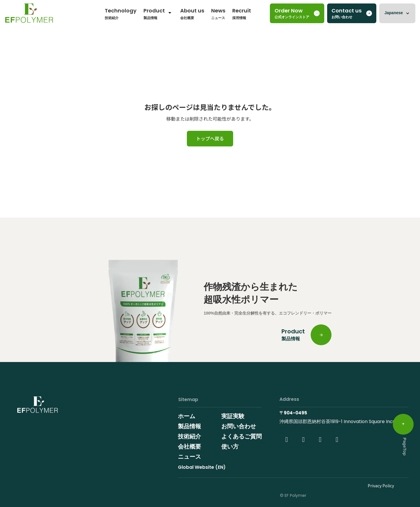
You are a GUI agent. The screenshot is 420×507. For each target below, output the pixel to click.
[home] (29, 15)
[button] (397, 13)
